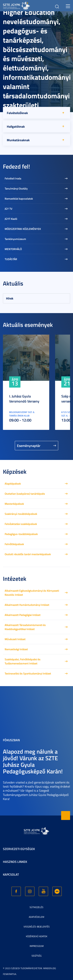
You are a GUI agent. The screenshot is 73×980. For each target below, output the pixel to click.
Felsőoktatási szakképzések (21, 524)
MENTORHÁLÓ (13, 249)
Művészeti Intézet (15, 639)
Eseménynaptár (29, 446)
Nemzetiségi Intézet (16, 649)
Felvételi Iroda (13, 178)
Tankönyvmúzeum (15, 239)
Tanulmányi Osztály (16, 188)
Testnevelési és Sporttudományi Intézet (28, 673)
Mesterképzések (14, 504)
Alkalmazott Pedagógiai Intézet (23, 615)
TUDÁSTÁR (11, 259)
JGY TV (8, 209)
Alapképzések (13, 484)
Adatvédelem (36, 917)
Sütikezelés (36, 907)
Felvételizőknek (17, 113)
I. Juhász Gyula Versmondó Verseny (24, 399)
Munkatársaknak (18, 140)
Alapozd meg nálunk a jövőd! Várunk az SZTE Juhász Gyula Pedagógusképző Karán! (33, 761)
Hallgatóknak (16, 126)
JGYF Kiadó (11, 219)
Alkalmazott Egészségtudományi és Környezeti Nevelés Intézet (32, 593)
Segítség (36, 956)
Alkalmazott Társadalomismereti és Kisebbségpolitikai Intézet (25, 627)
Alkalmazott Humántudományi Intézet (27, 605)
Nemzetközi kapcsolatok (19, 199)
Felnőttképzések (14, 544)
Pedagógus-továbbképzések (21, 534)
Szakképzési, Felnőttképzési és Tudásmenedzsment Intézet (23, 661)
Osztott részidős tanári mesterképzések (28, 554)
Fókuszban (11, 740)
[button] (8, 97)
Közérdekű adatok (37, 936)
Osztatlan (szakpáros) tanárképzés (25, 494)
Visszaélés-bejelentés (37, 927)
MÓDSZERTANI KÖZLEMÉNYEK (23, 229)
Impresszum (37, 946)
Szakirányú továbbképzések (21, 514)
